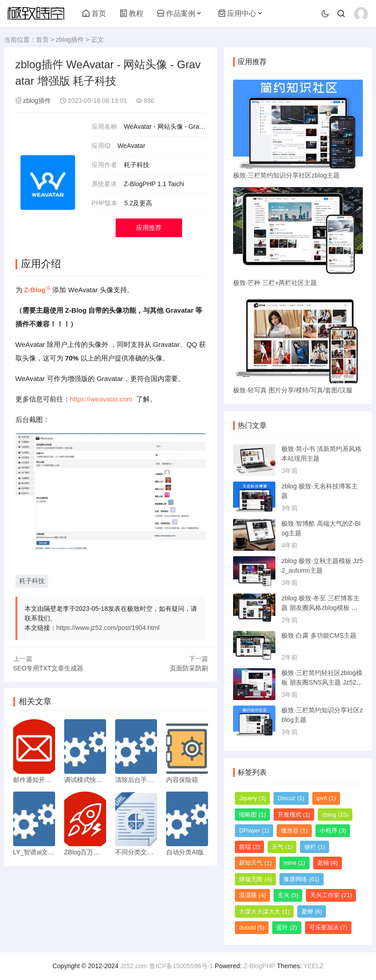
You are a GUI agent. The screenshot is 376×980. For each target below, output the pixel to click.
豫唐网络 (302, 879)
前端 (249, 847)
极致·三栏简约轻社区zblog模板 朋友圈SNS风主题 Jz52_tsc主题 (322, 682)
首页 (94, 13)
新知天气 (255, 863)
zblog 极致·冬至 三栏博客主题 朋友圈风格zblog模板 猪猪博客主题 (320, 608)
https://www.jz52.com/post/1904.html (108, 628)
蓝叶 (287, 927)
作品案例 (176, 13)
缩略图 (252, 815)
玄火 (288, 895)
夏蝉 (312, 911)
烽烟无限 (255, 879)
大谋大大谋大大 (264, 911)
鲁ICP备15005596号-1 (181, 966)
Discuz (291, 798)
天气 (282, 847)
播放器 (294, 830)
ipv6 (326, 798)
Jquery (252, 798)
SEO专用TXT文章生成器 (48, 668)
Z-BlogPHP (259, 966)
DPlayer (254, 830)
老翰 (328, 863)
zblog (335, 815)
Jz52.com (134, 966)
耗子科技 (32, 581)
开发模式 (294, 815)
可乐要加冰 (328, 927)
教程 (132, 13)
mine (295, 863)
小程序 (333, 830)
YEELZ (313, 966)
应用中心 (237, 13)
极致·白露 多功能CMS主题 (319, 635)
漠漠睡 (252, 895)
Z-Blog (35, 290)
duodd (252, 927)
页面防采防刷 (189, 668)
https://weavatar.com (102, 399)
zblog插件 (69, 40)
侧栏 (315, 847)
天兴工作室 (331, 895)
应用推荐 (149, 228)
